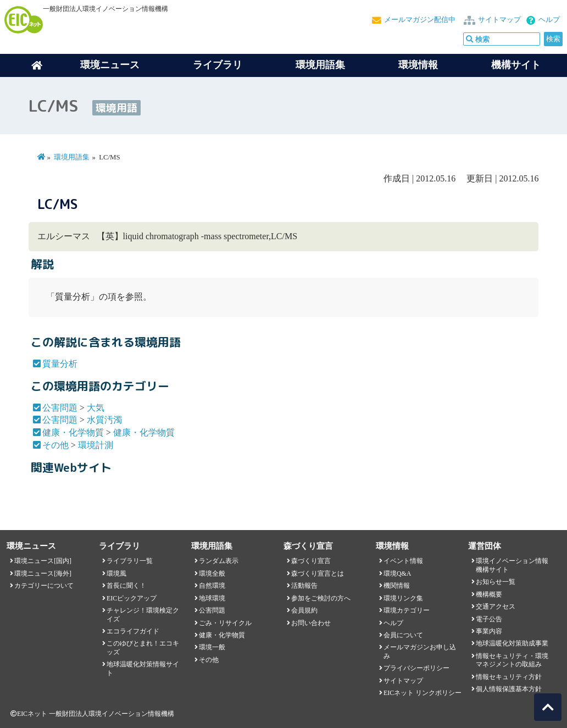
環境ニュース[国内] (43, 561)
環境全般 (212, 573)
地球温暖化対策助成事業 (512, 643)
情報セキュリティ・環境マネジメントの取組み (512, 660)
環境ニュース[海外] (43, 573)
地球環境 (212, 598)
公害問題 (60, 408)
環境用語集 (320, 65)
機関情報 (397, 586)
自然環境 (212, 586)
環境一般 (212, 647)
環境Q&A (397, 573)
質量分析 (60, 364)
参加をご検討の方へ (321, 598)
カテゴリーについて (44, 586)
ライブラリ (218, 65)
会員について (403, 635)
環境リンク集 (403, 598)
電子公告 (489, 619)
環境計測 (96, 445)
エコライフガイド (133, 631)
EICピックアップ (132, 598)
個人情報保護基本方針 (509, 689)
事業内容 (489, 631)
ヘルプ (549, 20)
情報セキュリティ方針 (509, 677)
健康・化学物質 (73, 432)
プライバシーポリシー (416, 668)
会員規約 (304, 610)
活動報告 (304, 586)
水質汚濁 (104, 420)
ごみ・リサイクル (225, 623)
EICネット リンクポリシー (423, 693)
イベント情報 (403, 561)
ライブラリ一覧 (130, 561)
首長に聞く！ (126, 586)
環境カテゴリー (407, 610)
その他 (55, 445)
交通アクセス (496, 606)
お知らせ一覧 (496, 582)
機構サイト (516, 65)
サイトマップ (499, 20)
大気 (96, 408)
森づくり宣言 (311, 561)
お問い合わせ (311, 623)
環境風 (116, 573)
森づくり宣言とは (318, 573)
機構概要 (489, 594)
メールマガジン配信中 (420, 20)
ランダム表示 (219, 561)
